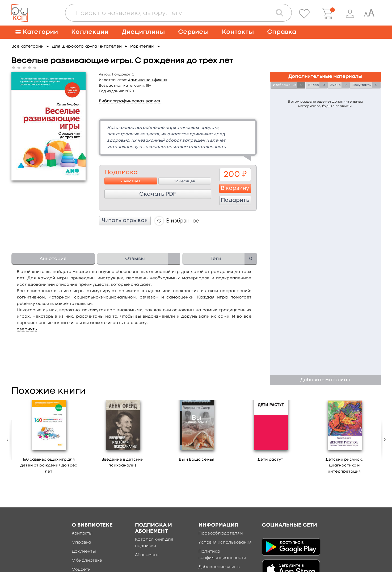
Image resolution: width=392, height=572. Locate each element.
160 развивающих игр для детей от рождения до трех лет (49, 466)
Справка (282, 32)
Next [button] (383, 440)
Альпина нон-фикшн (148, 80)
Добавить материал (325, 380)
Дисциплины (143, 32)
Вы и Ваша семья (197, 460)
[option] (49, 439)
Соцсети (81, 570)
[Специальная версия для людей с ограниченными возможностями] (369, 14)
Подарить (235, 200)
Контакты (238, 32)
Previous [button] (9, 440)
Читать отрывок (125, 221)
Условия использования (225, 542)
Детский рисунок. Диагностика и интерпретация (344, 466)
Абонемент (147, 555)
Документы (84, 552)
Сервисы (193, 32)
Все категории (28, 47)
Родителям (142, 47)
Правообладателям (221, 533)
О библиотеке (87, 561)
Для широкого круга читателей (87, 47)
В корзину (235, 188)
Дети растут (270, 460)
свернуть (27, 329)
